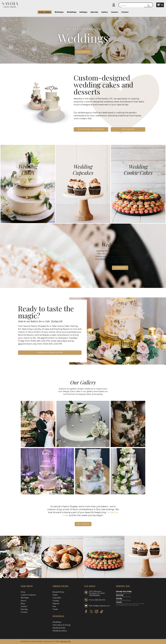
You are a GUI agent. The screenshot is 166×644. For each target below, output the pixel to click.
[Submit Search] (148, 6)
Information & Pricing (62, 625)
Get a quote (83, 52)
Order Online (45, 12)
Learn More (120, 268)
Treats (55, 609)
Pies (54, 606)
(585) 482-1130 (100, 600)
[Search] (132, 6)
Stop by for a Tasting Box (91, 129)
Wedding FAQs (59, 628)
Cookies (56, 601)
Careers (114, 12)
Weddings (72, 12)
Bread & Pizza (58, 592)
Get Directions (94, 595)
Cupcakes (57, 598)
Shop (23, 592)
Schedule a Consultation (50, 353)
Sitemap (24, 609)
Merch (24, 601)
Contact (125, 12)
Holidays (83, 12)
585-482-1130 (66, 641)
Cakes (55, 595)
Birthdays (59, 12)
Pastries (56, 604)
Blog (23, 604)
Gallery (105, 12)
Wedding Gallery (60, 631)
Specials (94, 12)
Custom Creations (28, 595)
